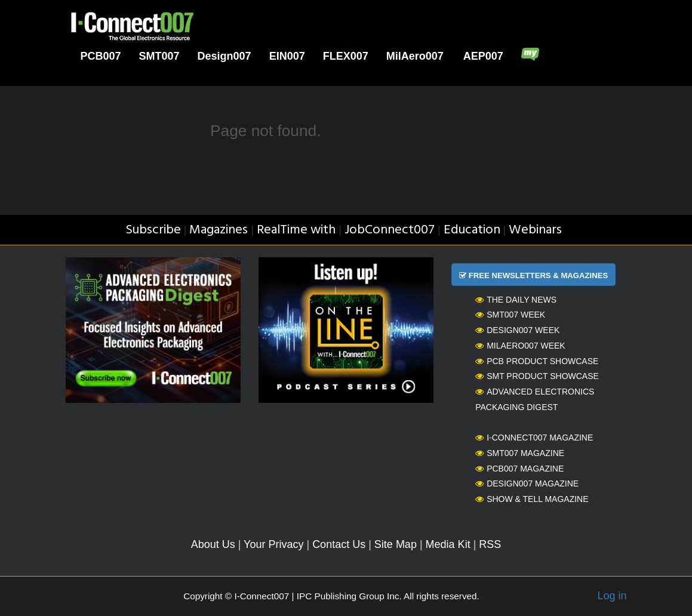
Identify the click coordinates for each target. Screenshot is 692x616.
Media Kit (448, 544)
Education (472, 230)
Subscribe (153, 230)
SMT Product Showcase (537, 376)
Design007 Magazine (527, 483)
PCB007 (101, 56)
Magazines (219, 230)
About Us (213, 544)
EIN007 (287, 56)
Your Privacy (273, 544)
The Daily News (516, 300)
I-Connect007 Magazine (534, 438)
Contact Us (339, 544)
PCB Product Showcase (537, 361)
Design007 (224, 56)
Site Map (396, 544)
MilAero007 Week (520, 346)
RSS (490, 544)
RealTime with (296, 230)
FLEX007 (346, 56)
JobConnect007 (390, 230)
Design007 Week (517, 330)
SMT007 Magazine (520, 453)
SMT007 (159, 56)
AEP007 (483, 56)
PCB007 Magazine (519, 469)
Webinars (535, 230)
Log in (612, 596)
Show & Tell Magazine (532, 499)
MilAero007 (415, 56)
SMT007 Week (510, 315)
